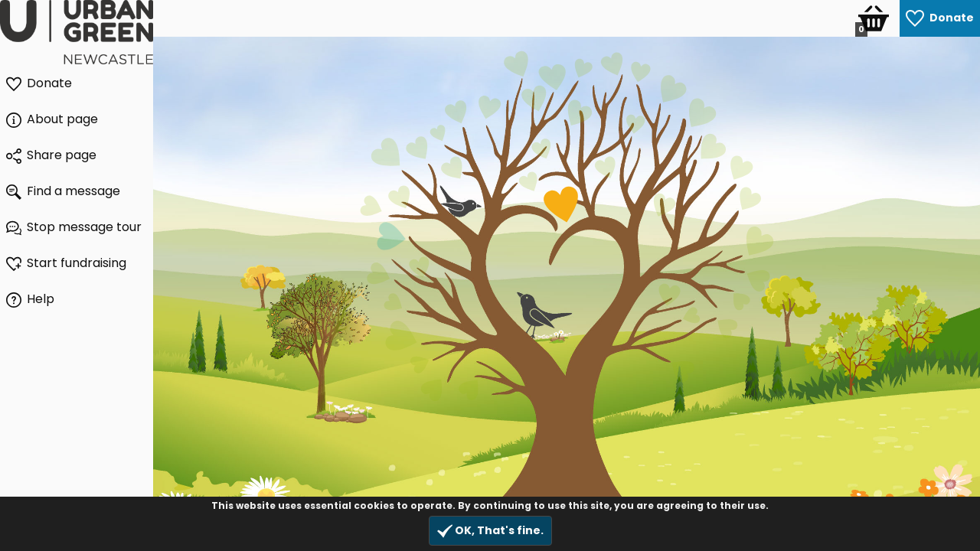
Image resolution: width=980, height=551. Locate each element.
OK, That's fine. (490, 531)
